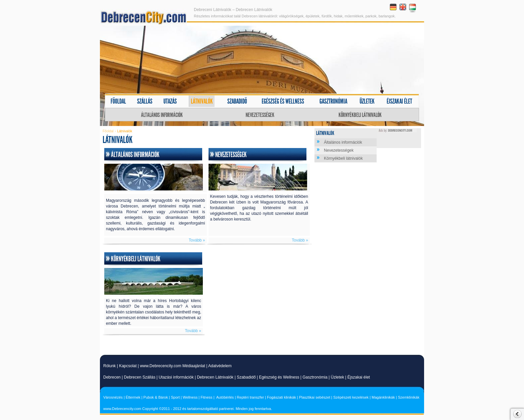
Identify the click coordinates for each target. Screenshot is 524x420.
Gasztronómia (333, 101)
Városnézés (113, 397)
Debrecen (112, 377)
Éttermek (133, 397)
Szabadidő (237, 101)
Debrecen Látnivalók (215, 377)
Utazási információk (176, 377)
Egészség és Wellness (279, 377)
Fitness (206, 397)
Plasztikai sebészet (315, 397)
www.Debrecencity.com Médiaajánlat (173, 366)
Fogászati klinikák (282, 397)
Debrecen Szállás (140, 377)
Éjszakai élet (399, 101)
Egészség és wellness (283, 101)
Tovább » (197, 240)
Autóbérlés (225, 397)
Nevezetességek (260, 115)
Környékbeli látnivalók (360, 115)
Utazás (170, 101)
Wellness (190, 397)
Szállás (145, 101)
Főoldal (118, 101)
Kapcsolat (128, 366)
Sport (175, 397)
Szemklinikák (409, 397)
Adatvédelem (220, 366)
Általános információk (162, 115)
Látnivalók (202, 101)
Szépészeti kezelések (351, 397)
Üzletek (367, 101)
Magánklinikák (383, 397)
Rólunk (109, 366)
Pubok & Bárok (156, 397)
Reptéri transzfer (250, 397)
